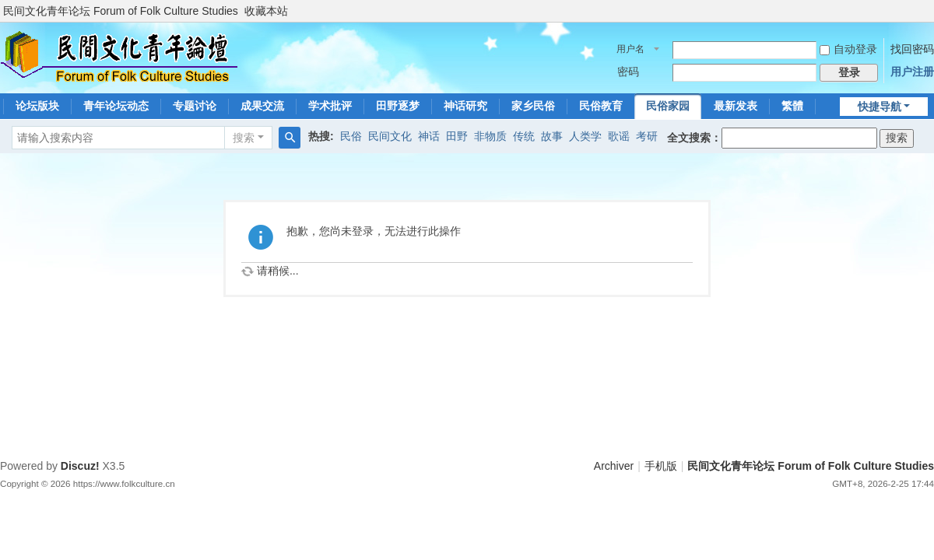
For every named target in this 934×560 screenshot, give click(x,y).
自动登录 (848, 49)
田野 (457, 136)
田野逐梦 (398, 106)
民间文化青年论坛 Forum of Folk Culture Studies (121, 11)
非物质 (490, 136)
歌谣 (619, 136)
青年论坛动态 (116, 106)
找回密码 (912, 49)
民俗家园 (668, 106)
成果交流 (262, 106)
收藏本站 (266, 11)
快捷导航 (880, 107)
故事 (552, 136)
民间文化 (390, 136)
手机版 (661, 466)
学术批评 (330, 106)
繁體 (792, 106)
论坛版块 (37, 106)
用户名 (630, 49)
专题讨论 (195, 106)
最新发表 (736, 106)
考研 (647, 136)
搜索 (244, 138)
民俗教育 (601, 106)
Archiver (614, 466)
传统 (524, 136)
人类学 (585, 136)
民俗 (351, 136)
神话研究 (465, 106)
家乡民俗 (533, 106)
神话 (429, 136)
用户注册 (912, 72)
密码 (628, 72)
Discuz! (80, 466)
